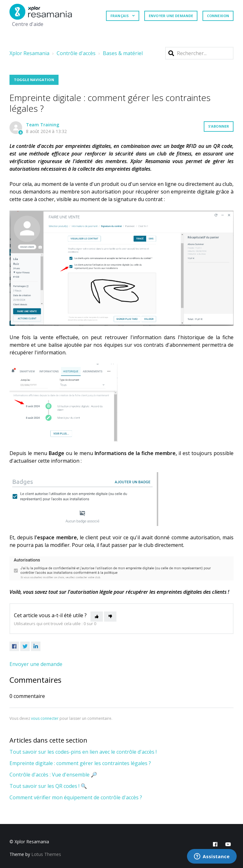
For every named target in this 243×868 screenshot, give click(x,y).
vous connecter (45, 718)
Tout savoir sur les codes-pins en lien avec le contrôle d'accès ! (83, 752)
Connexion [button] (218, 16)
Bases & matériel (123, 53)
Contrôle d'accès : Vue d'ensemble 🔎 (53, 775)
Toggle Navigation (34, 80)
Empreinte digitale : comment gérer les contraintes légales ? (80, 763)
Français (120, 16)
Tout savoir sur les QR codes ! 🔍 (48, 786)
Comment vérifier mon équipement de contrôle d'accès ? (76, 797)
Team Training (43, 125)
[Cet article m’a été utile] (97, 617)
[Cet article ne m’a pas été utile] (110, 617)
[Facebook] (14, 646)
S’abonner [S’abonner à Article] (219, 126)
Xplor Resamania (29, 53)
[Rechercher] (199, 53)
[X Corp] (25, 646)
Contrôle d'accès (76, 53)
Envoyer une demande (171, 16)
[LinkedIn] (36, 646)
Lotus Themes (46, 854)
